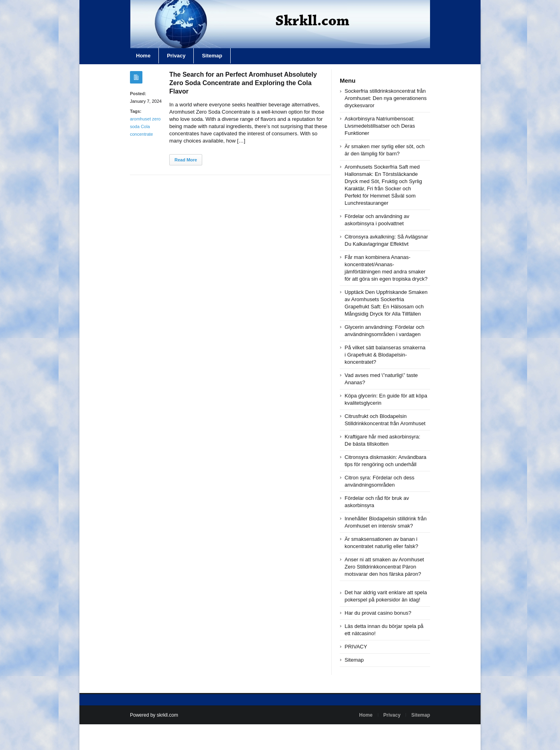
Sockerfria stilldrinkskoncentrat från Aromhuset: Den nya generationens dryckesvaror (386, 98)
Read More (186, 160)
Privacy (176, 56)
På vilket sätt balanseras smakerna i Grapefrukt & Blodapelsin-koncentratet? (385, 355)
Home (143, 56)
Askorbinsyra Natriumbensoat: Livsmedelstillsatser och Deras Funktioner (380, 126)
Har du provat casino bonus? (378, 613)
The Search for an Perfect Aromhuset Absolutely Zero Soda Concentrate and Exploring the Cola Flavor (243, 83)
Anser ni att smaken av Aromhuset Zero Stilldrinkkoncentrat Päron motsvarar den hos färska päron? (384, 567)
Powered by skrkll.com (154, 715)
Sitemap (212, 56)
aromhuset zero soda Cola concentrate (145, 126)
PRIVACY (356, 647)
